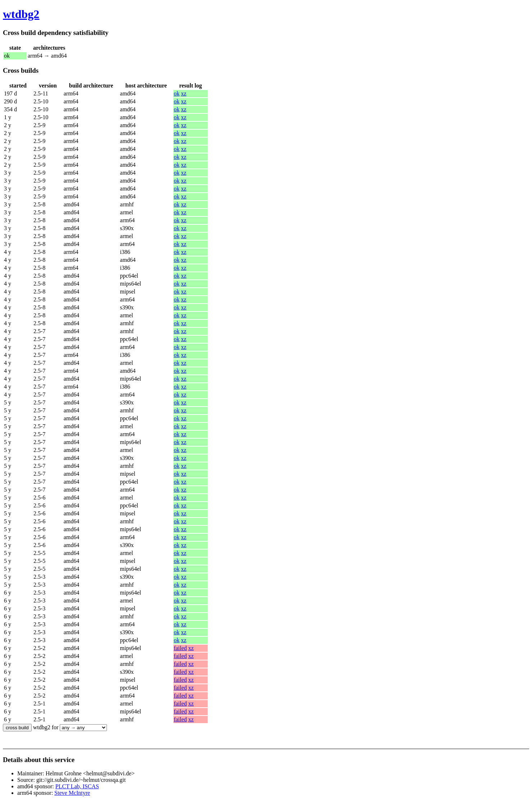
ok (177, 93)
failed (180, 648)
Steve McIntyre (72, 793)
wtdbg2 (21, 14)
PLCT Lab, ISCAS (77, 786)
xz (184, 93)
